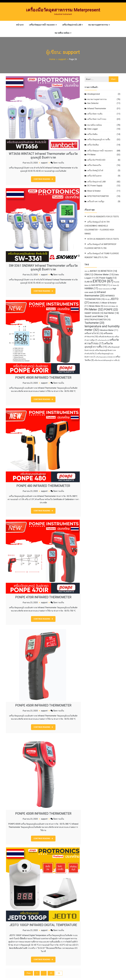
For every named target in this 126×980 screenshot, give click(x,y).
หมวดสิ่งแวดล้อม (62, 33)
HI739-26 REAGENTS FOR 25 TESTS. (103, 217)
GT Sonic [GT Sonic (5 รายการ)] (115, 285)
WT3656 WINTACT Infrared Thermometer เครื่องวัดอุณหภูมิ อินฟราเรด (43, 155)
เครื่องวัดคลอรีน (94, 165)
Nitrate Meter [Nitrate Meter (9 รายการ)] (96, 306)
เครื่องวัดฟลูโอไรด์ (95, 170)
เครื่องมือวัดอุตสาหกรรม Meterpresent (63, 10)
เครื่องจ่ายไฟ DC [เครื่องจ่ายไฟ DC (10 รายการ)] (94, 333)
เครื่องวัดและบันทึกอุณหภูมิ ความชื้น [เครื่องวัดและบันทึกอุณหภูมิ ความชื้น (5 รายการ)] (107, 360)
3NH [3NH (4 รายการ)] (87, 271)
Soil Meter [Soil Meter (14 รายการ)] (111, 313)
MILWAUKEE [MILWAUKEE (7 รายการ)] (96, 303)
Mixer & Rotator (94, 191)
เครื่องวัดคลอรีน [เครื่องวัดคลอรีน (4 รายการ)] (103, 340)
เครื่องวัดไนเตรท (94, 176)
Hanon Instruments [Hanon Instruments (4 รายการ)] (105, 289)
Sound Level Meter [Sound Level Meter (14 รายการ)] (96, 316)
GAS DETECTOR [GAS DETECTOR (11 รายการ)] (101, 285)
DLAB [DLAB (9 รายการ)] (88, 282)
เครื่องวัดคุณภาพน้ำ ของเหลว (42, 25)
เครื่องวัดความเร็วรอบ (97, 119)
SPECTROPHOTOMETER (98, 196)
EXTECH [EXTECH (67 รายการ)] (103, 281)
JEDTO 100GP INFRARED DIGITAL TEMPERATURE (43, 924)
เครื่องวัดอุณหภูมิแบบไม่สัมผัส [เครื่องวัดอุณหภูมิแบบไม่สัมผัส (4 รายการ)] (105, 357)
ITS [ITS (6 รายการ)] (107, 299)
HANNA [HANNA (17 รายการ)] (91, 288)
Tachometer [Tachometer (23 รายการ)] (94, 323)
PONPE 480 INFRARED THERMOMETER (43, 485)
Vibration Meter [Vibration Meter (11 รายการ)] (109, 330)
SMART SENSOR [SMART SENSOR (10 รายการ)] (94, 313)
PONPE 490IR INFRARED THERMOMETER (43, 377)
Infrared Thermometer (97, 108)
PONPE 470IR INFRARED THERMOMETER (43, 596)
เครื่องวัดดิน (92, 134)
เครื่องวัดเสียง (93, 145)
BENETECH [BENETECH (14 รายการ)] (109, 271)
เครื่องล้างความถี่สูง (96, 201)
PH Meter (91, 155)
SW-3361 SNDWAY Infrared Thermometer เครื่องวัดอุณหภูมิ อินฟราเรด (43, 267)
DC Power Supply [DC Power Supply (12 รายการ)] (106, 278)
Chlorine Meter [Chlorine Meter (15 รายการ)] (104, 274)
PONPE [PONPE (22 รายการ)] (111, 310)
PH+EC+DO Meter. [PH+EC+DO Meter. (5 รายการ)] (111, 306)
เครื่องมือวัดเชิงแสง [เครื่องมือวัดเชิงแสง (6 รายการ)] (106, 337)
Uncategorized (94, 94)
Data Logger (93, 129)
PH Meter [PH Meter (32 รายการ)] (94, 309)
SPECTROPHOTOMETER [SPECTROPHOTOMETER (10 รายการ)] (98, 320)
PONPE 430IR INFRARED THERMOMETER (43, 813)
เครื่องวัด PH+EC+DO (96, 160)
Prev (29, 972)
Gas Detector (93, 103)
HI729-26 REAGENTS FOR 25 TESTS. (103, 239)
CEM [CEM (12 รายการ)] (89, 275)
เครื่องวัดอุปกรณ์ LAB (72, 25)
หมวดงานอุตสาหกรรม (98, 25)
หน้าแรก (20, 25)
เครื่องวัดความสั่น (95, 114)
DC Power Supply (95, 186)
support (44, 163)
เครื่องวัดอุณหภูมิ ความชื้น (99, 139)
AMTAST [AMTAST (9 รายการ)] (95, 271)
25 (51, 972)
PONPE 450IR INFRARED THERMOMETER (43, 705)
